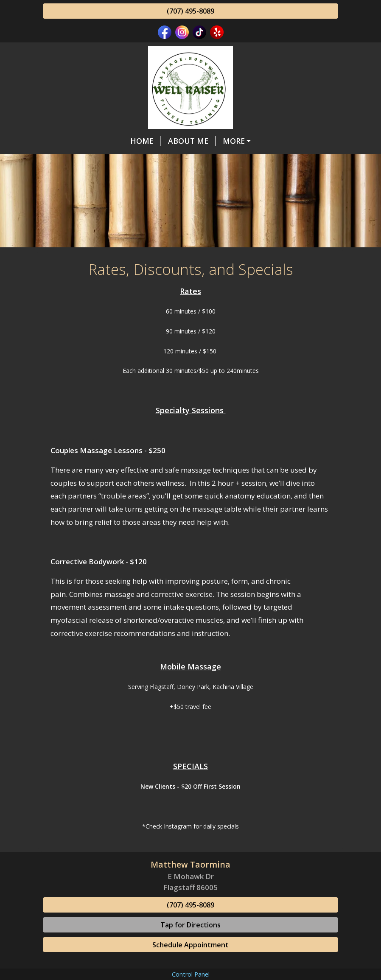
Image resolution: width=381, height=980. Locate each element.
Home (65, 141)
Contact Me (306, 159)
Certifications (179, 195)
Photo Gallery (251, 195)
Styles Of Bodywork (188, 141)
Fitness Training (231, 159)
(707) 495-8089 (190, 11)
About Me (111, 141)
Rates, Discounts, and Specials (118, 159)
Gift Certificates (88, 177)
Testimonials (165, 177)
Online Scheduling (94, 195)
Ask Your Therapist (248, 177)
